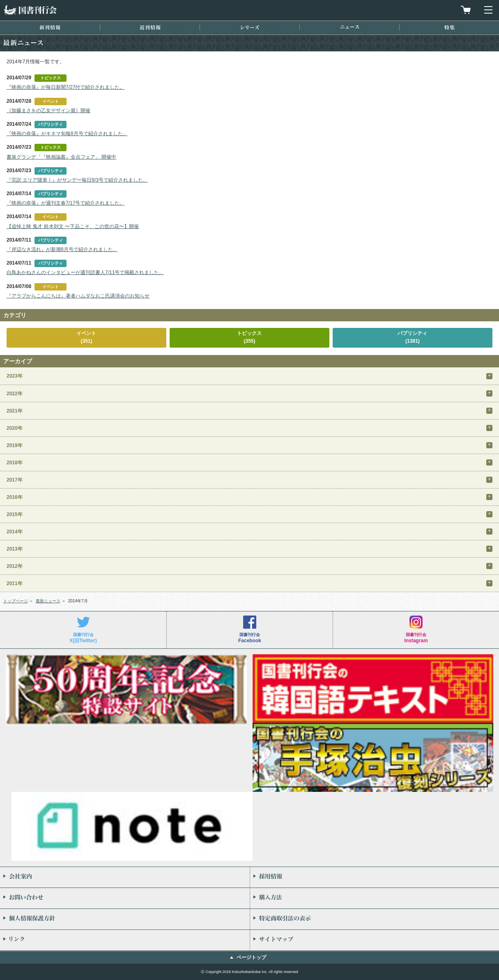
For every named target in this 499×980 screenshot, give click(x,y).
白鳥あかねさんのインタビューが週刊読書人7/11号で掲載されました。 (85, 272)
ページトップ (251, 957)
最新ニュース (48, 601)
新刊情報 (50, 27)
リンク (125, 940)
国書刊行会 (30, 10)
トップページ (16, 601)
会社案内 (125, 877)
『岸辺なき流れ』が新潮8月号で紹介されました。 (62, 249)
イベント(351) (86, 337)
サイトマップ (375, 940)
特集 (450, 27)
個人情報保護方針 (125, 919)
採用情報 (375, 877)
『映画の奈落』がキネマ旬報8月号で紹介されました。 (67, 134)
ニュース (350, 27)
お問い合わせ (125, 898)
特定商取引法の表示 (375, 919)
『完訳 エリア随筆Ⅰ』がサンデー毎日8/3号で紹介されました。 (77, 180)
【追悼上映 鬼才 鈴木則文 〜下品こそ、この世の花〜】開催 (73, 226)
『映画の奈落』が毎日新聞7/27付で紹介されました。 (66, 87)
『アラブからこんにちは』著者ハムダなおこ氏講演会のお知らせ (78, 296)
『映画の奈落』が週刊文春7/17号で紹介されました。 (66, 203)
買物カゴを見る (466, 10)
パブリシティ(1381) (412, 337)
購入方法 (375, 898)
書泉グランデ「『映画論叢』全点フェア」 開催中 (61, 157)
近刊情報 (150, 27)
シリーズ (250, 27)
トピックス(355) (249, 337)
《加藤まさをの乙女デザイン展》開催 (48, 111)
